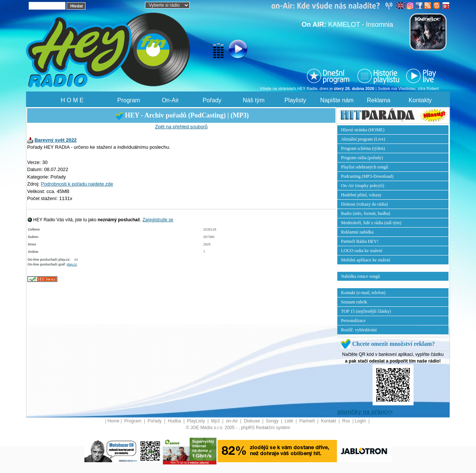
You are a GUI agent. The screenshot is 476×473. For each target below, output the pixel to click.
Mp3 (216, 421)
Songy (273, 421)
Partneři (308, 421)
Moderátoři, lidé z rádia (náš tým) (371, 223)
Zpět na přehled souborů (181, 127)
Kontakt (329, 421)
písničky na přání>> (365, 412)
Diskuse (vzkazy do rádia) (364, 204)
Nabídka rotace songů (361, 276)
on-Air (232, 421)
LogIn (361, 421)
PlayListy (197, 421)
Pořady (212, 100)
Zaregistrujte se (158, 220)
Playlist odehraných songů (365, 167)
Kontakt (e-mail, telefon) (363, 293)
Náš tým (254, 100)
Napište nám (337, 100)
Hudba (175, 421)
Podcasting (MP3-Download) (367, 176)
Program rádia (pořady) (362, 158)
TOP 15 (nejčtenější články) (366, 311)
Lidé (290, 421)
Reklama (378, 100)
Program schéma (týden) (363, 148)
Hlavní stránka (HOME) (363, 130)
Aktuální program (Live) (363, 139)
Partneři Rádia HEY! (360, 241)
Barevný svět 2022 (56, 140)
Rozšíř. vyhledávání (359, 330)
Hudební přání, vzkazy (361, 195)
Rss (347, 421)
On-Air (170, 100)
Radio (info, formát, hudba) (366, 213)
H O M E (72, 100)
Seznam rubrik (354, 302)
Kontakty (420, 100)
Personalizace (353, 321)
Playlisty (295, 100)
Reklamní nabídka (357, 232)
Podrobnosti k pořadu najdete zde (77, 184)
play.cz (72, 264)
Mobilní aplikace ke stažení (366, 260)
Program (128, 100)
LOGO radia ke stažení (362, 251)
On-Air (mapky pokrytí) (363, 186)
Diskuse (253, 421)
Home (113, 421)
